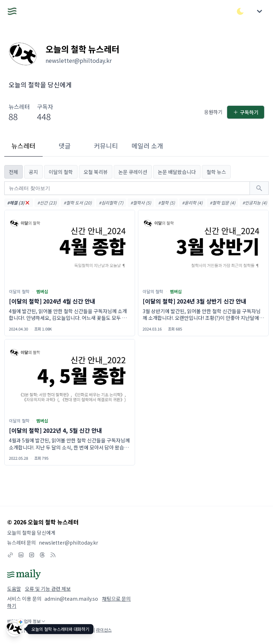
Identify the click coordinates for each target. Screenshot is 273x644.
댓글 (65, 146)
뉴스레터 (23, 146)
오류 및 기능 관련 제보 (48, 589)
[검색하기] (259, 188)
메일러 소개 (147, 146)
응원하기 (213, 112)
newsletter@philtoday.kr (68, 542)
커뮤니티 (106, 146)
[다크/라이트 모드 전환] (240, 11)
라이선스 (104, 630)
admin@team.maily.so (71, 599)
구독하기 (246, 112)
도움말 (14, 589)
